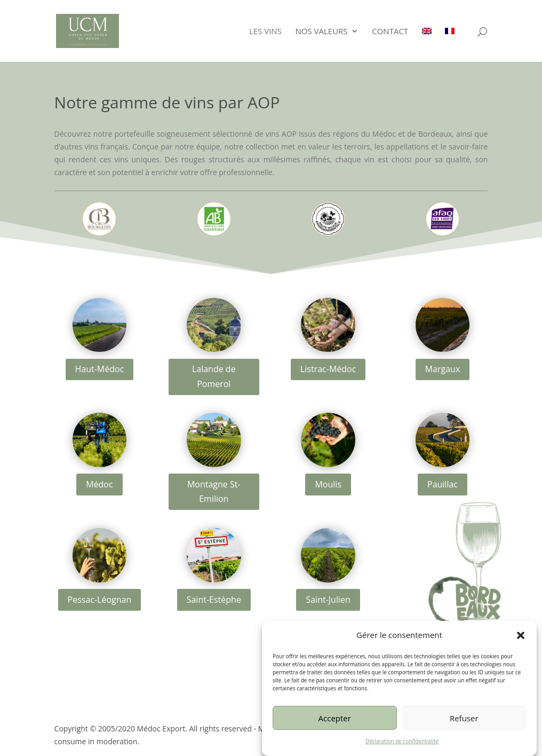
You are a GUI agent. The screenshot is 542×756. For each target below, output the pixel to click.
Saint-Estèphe (214, 600)
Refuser (464, 724)
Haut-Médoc (100, 369)
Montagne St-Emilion (214, 491)
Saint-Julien (328, 600)
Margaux (443, 369)
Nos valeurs (322, 32)
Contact (390, 32)
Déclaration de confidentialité (402, 747)
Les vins (265, 32)
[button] (521, 642)
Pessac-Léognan (100, 600)
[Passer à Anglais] (427, 45)
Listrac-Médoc (328, 369)
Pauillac (443, 484)
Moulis (328, 484)
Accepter (335, 724)
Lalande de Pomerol (214, 376)
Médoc (99, 484)
